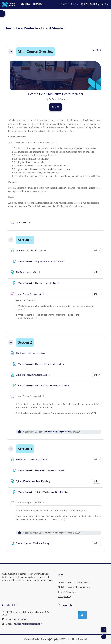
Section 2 (25, 342)
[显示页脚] (104, 637)
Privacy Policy (64, 597)
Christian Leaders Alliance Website (74, 587)
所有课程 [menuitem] (38, 4)
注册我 (56, 107)
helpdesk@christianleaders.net (28, 624)
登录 (106, 4)
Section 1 (25, 240)
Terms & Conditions (67, 592)
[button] (67, 4)
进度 (96, 251)
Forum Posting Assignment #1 (57, 432)
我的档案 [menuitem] (26, 4)
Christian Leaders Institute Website (74, 583)
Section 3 (25, 449)
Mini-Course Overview (36, 52)
